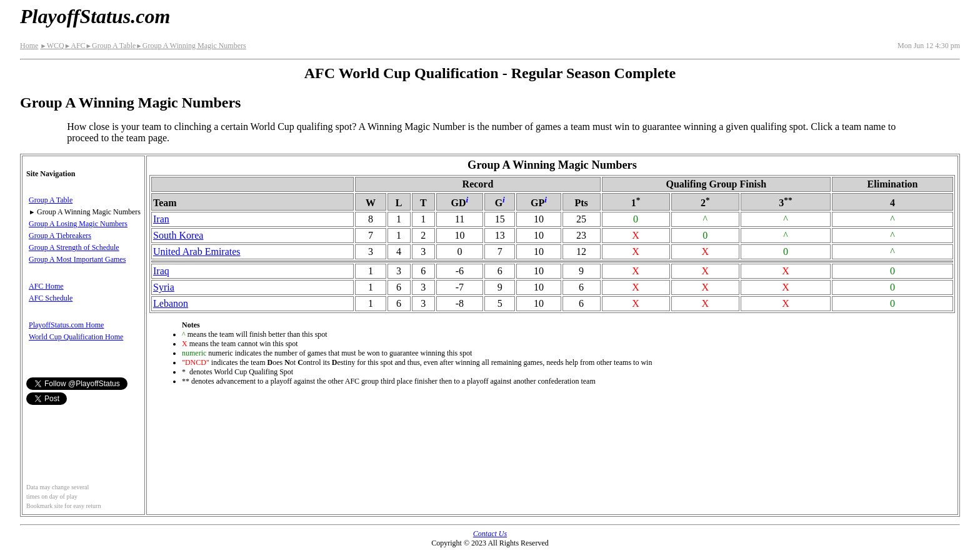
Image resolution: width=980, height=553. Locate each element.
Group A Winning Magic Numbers (191, 46)
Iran (161, 219)
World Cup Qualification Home (76, 337)
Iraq (161, 271)
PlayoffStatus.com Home (66, 325)
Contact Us (490, 534)
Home (29, 46)
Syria (164, 287)
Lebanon (171, 303)
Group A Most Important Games (77, 259)
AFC (75, 46)
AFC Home (46, 286)
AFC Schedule (51, 298)
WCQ (52, 46)
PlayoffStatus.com (95, 16)
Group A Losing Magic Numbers (78, 224)
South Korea (178, 235)
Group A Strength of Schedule (74, 247)
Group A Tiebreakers (60, 236)
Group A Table (111, 46)
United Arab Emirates (197, 252)
